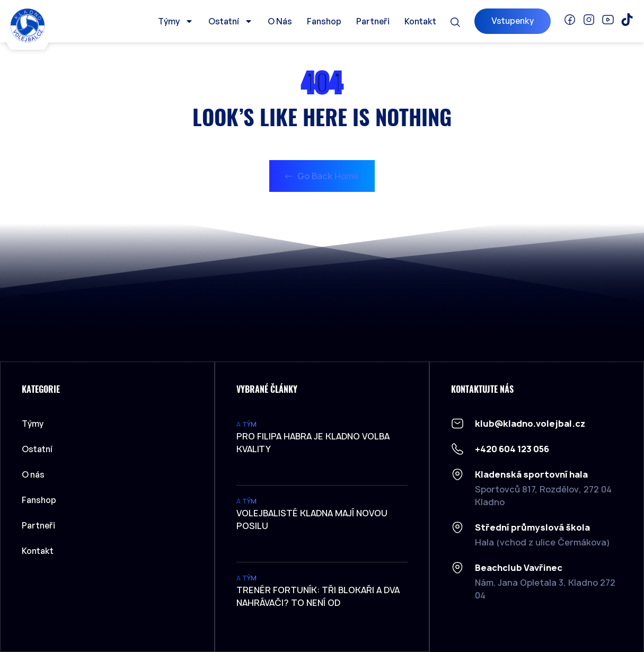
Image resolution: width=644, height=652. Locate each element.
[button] (455, 22)
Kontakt (420, 21)
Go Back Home (322, 176)
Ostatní (231, 21)
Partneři (373, 21)
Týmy (176, 21)
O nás (280, 21)
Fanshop (324, 21)
